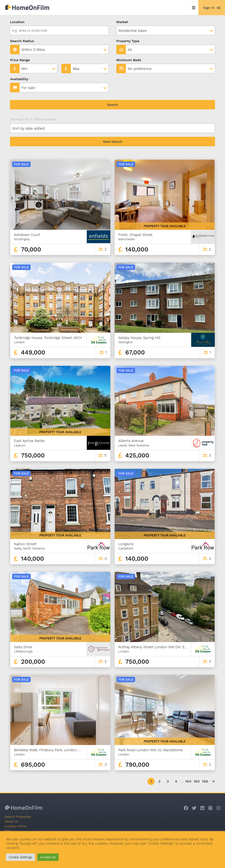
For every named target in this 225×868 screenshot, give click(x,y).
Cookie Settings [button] (20, 857)
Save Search (113, 142)
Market (122, 22)
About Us (11, 821)
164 (188, 781)
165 (197, 781)
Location (17, 22)
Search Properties (18, 817)
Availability (19, 79)
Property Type (128, 41)
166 (205, 781)
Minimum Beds (129, 60)
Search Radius (22, 41)
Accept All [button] (48, 857)
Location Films (16, 826)
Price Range (20, 60)
